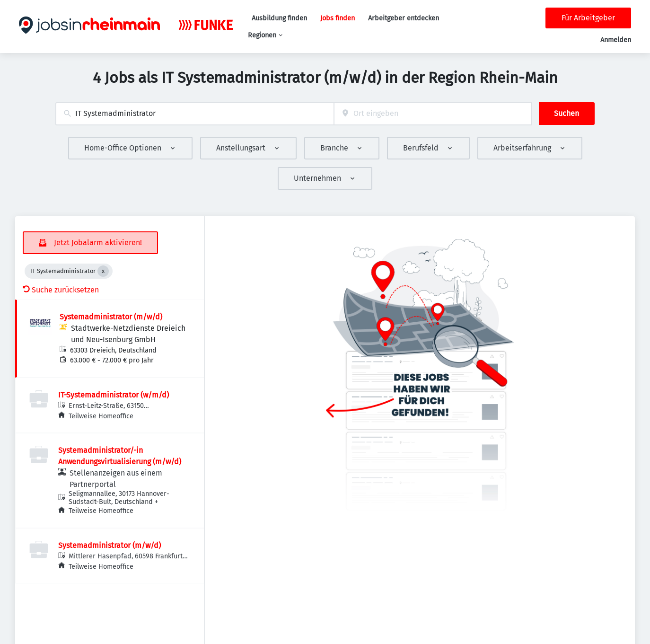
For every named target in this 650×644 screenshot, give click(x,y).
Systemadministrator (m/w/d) (111, 317)
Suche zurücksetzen (61, 290)
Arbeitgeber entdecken (404, 18)
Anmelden (616, 40)
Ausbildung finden (279, 18)
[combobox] (195, 114)
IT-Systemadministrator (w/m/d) (114, 395)
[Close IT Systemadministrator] (103, 271)
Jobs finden (338, 18)
